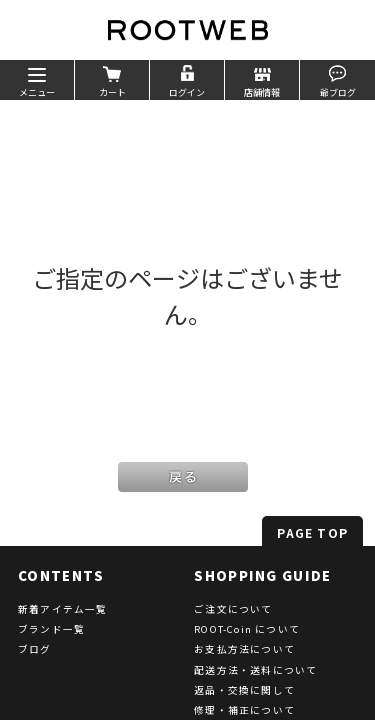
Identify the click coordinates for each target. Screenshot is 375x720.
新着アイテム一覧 (63, 609)
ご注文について (233, 609)
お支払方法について (244, 649)
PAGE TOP (312, 532)
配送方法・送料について (255, 670)
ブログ (35, 649)
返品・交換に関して (244, 690)
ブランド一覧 (51, 629)
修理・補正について (244, 710)
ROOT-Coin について (247, 629)
